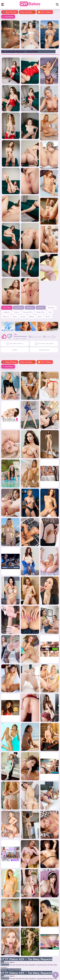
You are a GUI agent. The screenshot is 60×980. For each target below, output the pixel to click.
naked (31, 316)
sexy (15, 316)
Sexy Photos (10, 12)
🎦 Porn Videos (45, 12)
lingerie (6, 312)
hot (50, 312)
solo (40, 316)
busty (48, 316)
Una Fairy (19, 308)
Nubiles (41, 308)
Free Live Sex (27, 12)
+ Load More (8, 17)
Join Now (7, 308)
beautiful (41, 312)
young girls (28, 312)
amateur (51, 308)
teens (16, 312)
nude (23, 316)
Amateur (30, 308)
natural (6, 316)
